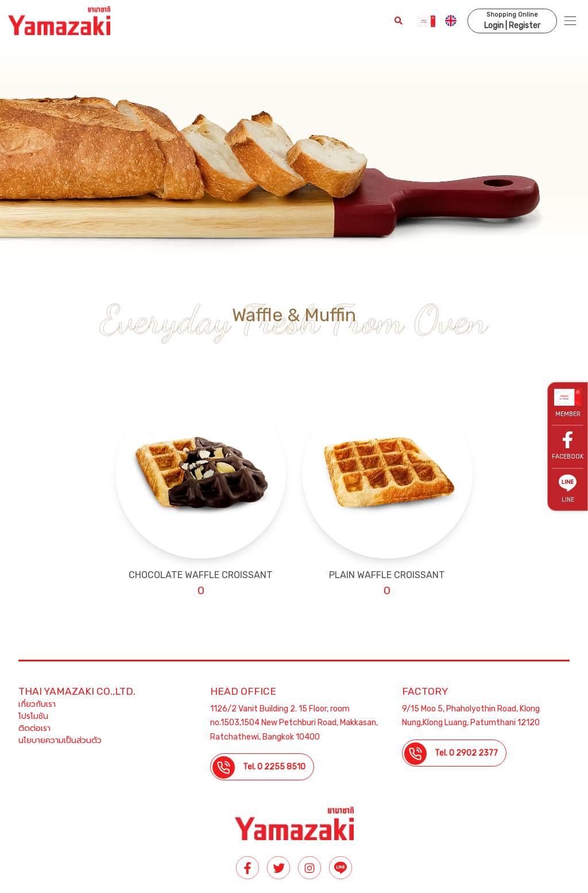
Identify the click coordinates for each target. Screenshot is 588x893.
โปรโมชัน (33, 716)
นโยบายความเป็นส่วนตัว (60, 740)
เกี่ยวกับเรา (37, 704)
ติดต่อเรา (34, 728)
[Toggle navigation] (570, 21)
